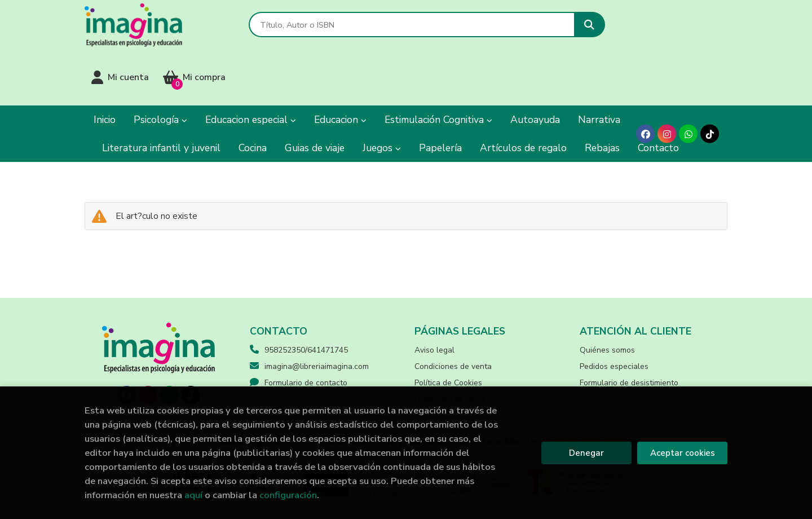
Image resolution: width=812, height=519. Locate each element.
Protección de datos (450, 349)
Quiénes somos (607, 300)
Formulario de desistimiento (629, 333)
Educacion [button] (340, 71)
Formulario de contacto (299, 333)
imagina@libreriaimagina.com (309, 317)
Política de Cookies (448, 333)
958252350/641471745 (306, 300)
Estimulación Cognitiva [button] (438, 71)
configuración (288, 495)
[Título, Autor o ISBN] (391, 28)
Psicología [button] (160, 71)
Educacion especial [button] (251, 71)
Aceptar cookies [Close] (683, 453)
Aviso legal (434, 300)
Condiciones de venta (453, 317)
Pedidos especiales (614, 317)
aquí (193, 495)
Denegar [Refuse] (586, 453)
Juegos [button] (382, 99)
